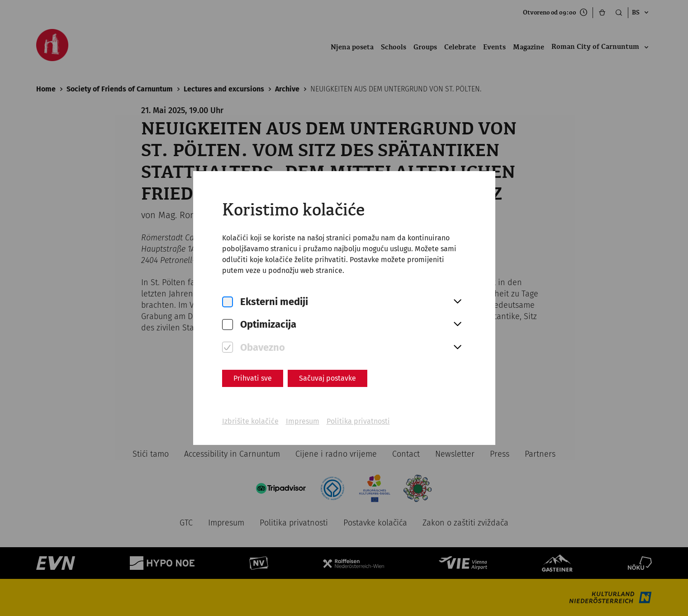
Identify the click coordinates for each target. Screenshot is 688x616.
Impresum (303, 421)
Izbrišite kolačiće (250, 421)
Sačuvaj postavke (327, 378)
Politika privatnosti (358, 421)
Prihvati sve (253, 378)
